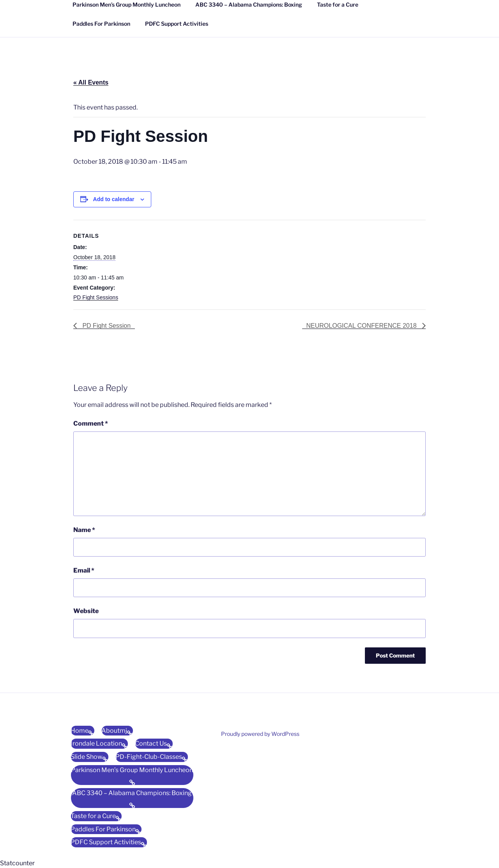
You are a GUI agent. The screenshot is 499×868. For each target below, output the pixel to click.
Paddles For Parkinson (101, 24)
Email (84, 570)
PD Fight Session (106, 326)
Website (86, 611)
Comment (91, 423)
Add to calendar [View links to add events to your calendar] (114, 199)
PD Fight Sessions (96, 297)
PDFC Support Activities (177, 24)
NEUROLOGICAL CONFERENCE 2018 (362, 326)
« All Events (91, 82)
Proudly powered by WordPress (260, 734)
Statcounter (17, 863)
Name (84, 530)
